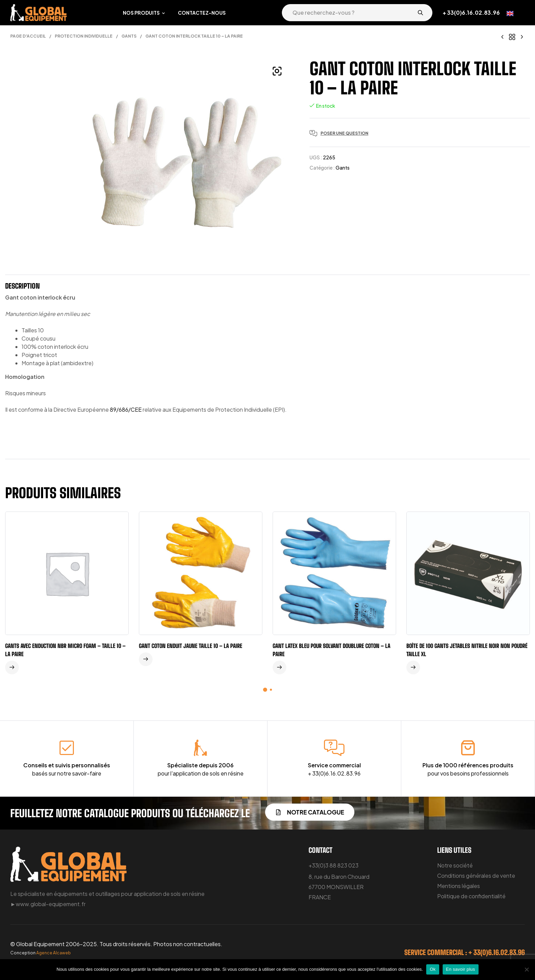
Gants (129, 36)
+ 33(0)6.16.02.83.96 (471, 12)
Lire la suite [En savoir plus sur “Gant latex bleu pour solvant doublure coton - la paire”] (279, 667)
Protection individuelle (84, 36)
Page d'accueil (28, 36)
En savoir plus (461, 969)
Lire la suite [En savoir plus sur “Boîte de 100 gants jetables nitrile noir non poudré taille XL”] (413, 667)
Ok (433, 969)
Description (22, 286)
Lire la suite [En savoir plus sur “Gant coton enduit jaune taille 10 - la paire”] (146, 659)
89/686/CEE (126, 409)
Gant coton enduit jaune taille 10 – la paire (191, 646)
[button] (277, 71)
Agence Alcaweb (54, 953)
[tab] (22, 288)
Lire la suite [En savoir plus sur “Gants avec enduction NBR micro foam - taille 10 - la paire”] (12, 667)
